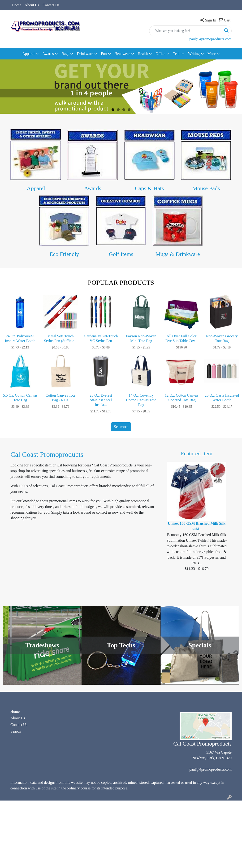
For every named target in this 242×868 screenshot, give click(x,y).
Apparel (36, 188)
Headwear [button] (122, 54)
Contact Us (51, 5)
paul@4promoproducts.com (210, 39)
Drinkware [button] (85, 54)
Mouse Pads (206, 188)
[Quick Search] (185, 31)
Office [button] (160, 54)
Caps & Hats (149, 188)
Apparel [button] (29, 54)
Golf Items (121, 254)
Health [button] (143, 54)
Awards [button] (48, 54)
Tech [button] (177, 54)
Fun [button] (104, 54)
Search (16, 731)
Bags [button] (65, 54)
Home (17, 5)
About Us (32, 5)
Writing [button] (194, 54)
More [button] (212, 54)
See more (121, 427)
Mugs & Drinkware (178, 254)
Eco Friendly (64, 254)
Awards (93, 188)
